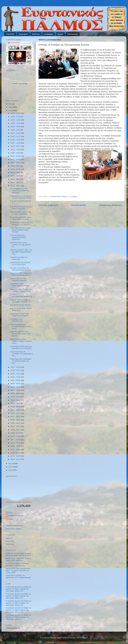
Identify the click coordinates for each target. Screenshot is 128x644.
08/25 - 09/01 (16, 173)
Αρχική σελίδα (79, 205)
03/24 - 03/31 (16, 423)
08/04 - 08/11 (16, 182)
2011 (11, 467)
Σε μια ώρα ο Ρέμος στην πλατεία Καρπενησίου (19, 315)
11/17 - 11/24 (16, 133)
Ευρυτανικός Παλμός (14, 529)
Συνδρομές (49, 34)
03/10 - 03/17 (16, 430)
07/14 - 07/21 (16, 370)
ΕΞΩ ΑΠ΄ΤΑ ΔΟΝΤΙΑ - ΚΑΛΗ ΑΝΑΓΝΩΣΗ (21, 309)
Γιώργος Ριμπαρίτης (16, 515)
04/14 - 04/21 (16, 413)
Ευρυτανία (10, 541)
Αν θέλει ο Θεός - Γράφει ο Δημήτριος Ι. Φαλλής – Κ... (21, 301)
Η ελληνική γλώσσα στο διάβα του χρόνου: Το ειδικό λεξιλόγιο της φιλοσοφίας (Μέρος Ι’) (19, 617)
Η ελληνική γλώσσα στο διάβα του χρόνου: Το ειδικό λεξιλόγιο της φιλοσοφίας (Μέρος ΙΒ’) (19, 603)
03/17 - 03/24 (16, 426)
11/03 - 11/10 (16, 140)
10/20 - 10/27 (16, 146)
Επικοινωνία (72, 34)
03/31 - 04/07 (16, 420)
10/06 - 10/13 (16, 153)
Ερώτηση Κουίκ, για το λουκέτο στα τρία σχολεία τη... (20, 245)
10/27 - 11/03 (16, 143)
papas (11, 519)
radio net (9, 538)
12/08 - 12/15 (16, 123)
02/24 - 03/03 (16, 436)
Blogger (84, 638)
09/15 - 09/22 (16, 163)
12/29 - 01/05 (16, 113)
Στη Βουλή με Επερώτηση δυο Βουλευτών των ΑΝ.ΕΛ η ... (21, 223)
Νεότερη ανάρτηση (48, 205)
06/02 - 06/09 (16, 390)
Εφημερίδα (23, 34)
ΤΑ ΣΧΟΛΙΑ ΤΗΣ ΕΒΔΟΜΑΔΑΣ (16, 320)
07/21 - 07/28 (16, 367)
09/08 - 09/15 (16, 166)
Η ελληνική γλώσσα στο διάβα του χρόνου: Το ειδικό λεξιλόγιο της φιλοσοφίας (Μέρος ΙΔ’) (19, 589)
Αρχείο (60, 34)
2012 (11, 464)
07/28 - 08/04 (16, 186)
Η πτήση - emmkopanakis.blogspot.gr (21, 295)
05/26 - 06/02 (16, 393)
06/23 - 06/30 (16, 380)
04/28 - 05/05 (16, 407)
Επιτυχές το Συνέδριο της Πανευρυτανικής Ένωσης (20, 269)
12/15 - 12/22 (16, 120)
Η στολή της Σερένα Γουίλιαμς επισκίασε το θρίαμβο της (17, 564)
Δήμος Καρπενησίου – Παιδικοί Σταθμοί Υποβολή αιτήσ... (21, 341)
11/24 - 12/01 (16, 130)
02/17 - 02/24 (16, 440)
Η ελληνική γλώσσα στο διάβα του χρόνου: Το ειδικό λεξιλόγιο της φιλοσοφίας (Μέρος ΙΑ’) (19, 610)
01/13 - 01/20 (16, 456)
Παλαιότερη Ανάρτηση (111, 205)
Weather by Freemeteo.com (13, 628)
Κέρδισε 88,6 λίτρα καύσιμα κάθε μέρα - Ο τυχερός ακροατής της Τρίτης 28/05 (18, 571)
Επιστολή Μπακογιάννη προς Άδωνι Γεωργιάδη (21, 208)
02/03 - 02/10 (16, 446)
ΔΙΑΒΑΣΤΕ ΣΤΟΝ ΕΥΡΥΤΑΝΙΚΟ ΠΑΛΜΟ (20, 285)
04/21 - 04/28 (16, 410)
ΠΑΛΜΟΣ (10, 34)
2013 (11, 111)
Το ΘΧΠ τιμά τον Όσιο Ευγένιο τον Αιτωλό (18, 280)
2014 (11, 107)
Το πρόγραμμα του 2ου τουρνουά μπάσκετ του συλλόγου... (20, 191)
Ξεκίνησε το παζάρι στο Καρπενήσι (19, 258)
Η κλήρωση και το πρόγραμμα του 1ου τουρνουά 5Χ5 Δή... (21, 197)
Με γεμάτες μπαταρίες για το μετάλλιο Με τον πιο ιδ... (21, 218)
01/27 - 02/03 (16, 450)
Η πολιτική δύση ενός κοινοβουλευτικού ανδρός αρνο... (20, 326)
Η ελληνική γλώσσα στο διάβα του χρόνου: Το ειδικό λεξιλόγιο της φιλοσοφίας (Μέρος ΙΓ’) (19, 596)
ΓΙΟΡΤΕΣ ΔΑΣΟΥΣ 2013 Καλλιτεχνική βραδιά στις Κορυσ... (20, 334)
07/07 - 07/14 (16, 374)
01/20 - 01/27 (16, 453)
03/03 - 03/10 (16, 433)
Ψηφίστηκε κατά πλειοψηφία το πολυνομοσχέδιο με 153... (21, 361)
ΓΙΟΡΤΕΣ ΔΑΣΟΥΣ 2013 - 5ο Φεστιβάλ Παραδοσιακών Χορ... (21, 252)
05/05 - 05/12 (16, 403)
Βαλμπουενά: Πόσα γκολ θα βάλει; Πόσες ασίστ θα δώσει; (19, 559)
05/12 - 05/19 (16, 400)
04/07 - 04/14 (16, 417)
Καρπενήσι (10, 544)
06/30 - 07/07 (16, 377)
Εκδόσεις (36, 34)
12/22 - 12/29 (16, 117)
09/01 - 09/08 (16, 169)
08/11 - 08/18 (16, 179)
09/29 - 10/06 (16, 156)
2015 (11, 104)
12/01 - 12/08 (16, 127)
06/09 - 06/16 (16, 387)
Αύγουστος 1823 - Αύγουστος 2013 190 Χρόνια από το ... (21, 274)
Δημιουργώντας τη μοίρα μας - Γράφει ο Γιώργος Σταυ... (21, 290)
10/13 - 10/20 (16, 150)
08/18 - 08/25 (16, 176)
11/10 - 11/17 (16, 136)
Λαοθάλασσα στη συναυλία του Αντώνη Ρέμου (20, 264)
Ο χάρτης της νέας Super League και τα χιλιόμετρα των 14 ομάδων (18, 554)
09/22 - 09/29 (16, 159)
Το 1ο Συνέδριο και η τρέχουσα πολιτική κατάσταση (18, 237)
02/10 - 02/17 (16, 443)
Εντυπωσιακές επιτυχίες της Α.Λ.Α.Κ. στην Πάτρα (21, 213)
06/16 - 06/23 (16, 384)
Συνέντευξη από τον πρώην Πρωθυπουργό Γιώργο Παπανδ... (20, 230)
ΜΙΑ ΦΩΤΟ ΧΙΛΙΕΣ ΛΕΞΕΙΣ (20, 305)
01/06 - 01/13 (16, 459)
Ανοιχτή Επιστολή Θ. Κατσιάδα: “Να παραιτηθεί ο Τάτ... (21, 354)
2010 (11, 470)
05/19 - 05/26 (16, 397)
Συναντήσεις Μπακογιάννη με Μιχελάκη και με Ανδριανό (21, 347)
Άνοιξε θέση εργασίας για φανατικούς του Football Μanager (18, 577)
